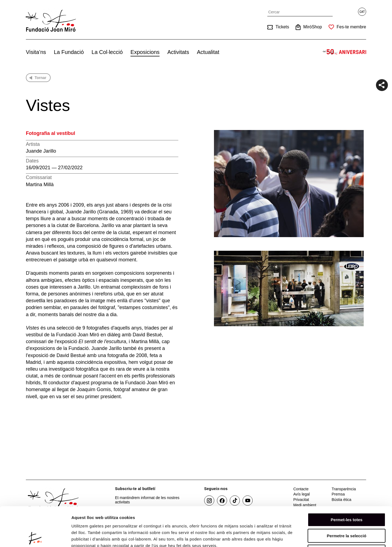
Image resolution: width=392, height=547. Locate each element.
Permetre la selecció (346, 496)
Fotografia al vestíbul (50, 133)
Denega (347, 512)
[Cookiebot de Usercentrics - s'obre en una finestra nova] (35, 536)
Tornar (40, 78)
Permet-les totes (347, 480)
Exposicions (145, 52)
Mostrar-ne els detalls (313, 536)
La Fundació (69, 52)
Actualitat (208, 52)
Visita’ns (36, 52)
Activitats (178, 52)
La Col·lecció (107, 52)
